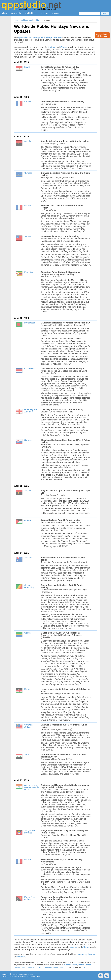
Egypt (27, 67)
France (28, 102)
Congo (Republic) (29, 586)
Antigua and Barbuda (30, 832)
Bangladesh (30, 323)
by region (21, 957)
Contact (55, 13)
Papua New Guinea (30, 898)
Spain (55, 967)
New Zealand (38, 967)
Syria (27, 754)
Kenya (27, 689)
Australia (28, 558)
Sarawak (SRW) (28, 726)
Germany (18, 967)
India (24, 967)
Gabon (27, 633)
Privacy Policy (35, 976)
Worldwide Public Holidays (37, 13)
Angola (28, 141)
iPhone (64, 47)
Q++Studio (16, 13)
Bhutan (81, 965)
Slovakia (28, 440)
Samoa (28, 236)
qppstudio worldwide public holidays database (40, 37)
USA (84, 967)
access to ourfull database (102, 35)
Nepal (29, 967)
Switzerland (63, 967)
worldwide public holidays (31, 20)
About (5, 13)
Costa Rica (29, 369)
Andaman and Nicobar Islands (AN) (32, 787)
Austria (74, 965)
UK (73, 967)
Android (52, 47)
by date (92, 954)
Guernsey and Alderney (31, 411)
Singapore (48, 967)
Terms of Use (23, 976)
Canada (88, 965)
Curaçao (28, 173)
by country (82, 954)
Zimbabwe (29, 272)
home (16, 20)
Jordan (28, 520)
